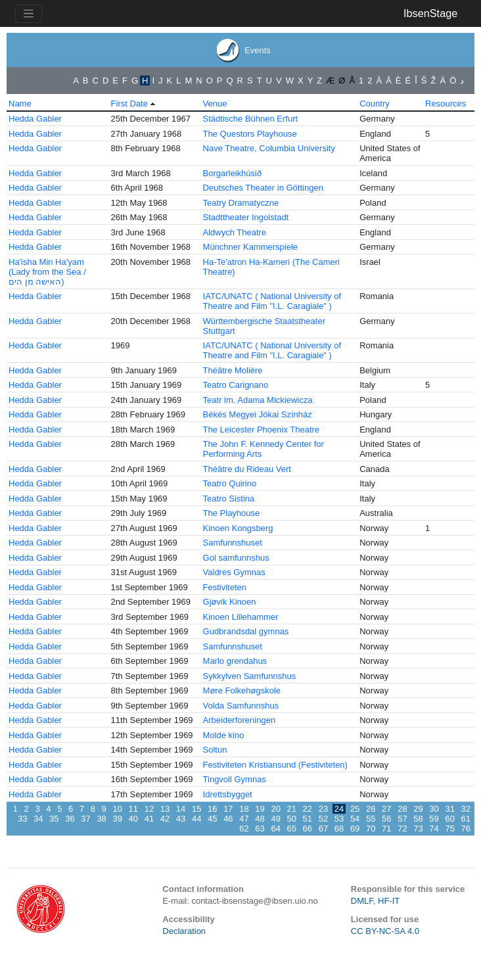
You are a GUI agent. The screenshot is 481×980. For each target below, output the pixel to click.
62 (244, 828)
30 (434, 809)
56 (386, 819)
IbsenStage (430, 13)
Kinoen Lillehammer (241, 617)
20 (275, 809)
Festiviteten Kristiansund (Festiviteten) (275, 765)
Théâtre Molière (233, 370)
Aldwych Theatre (235, 232)
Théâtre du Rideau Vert (247, 469)
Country (375, 104)
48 (260, 819)
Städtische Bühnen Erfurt (251, 119)
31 (449, 809)
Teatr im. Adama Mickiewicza (258, 400)
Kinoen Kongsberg (238, 528)
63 (260, 828)
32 (466, 809)
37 (85, 819)
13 (165, 809)
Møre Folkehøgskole (242, 690)
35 (54, 819)
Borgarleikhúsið (233, 173)
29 (418, 809)
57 (402, 819)
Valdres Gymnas (234, 572)
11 (133, 809)
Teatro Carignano (236, 385)
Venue (215, 104)
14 (181, 809)
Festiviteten (225, 587)
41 (149, 819)
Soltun (215, 750)
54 (355, 819)
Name (20, 104)
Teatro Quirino (230, 483)
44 (196, 819)
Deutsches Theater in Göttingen (263, 188)
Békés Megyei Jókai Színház (258, 414)
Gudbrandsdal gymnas (246, 631)
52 (323, 819)
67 (323, 828)
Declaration (184, 931)
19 (260, 809)
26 (371, 809)
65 (292, 828)
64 (275, 828)
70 (371, 828)
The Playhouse (232, 513)
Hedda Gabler (35, 119)
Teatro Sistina (229, 499)
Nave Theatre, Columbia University (269, 148)
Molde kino (224, 735)
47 (244, 819)
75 (449, 828)
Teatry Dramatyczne (241, 203)
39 (117, 819)
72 (402, 828)
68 (339, 828)
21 (292, 809)
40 (133, 819)
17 (228, 809)
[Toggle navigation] (29, 14)
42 (165, 819)
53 (339, 819)
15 (196, 809)
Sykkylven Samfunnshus (250, 676)
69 (355, 828)
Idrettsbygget (228, 794)
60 (449, 819)
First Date (129, 104)
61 (466, 819)
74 (434, 828)
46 (228, 819)
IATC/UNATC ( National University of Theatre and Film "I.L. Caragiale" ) (272, 301)
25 (355, 809)
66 (308, 828)
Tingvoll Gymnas (235, 779)
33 (22, 819)
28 (402, 809)
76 (466, 828)
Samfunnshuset (233, 543)
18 (244, 809)
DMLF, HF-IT (375, 901)
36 (70, 819)
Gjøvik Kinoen (230, 602)
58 (418, 819)
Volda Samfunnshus (241, 706)
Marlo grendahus (235, 661)
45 (212, 819)
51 (308, 819)
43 (181, 819)
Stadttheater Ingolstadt (246, 217)
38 (101, 819)
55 (371, 819)
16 (212, 809)
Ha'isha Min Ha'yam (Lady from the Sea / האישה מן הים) (47, 272)
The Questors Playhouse (250, 134)
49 (275, 819)
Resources (446, 104)
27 (386, 809)
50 (292, 819)
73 (418, 828)
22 (308, 809)
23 (323, 809)
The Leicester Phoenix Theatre (262, 430)
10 (117, 809)
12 (149, 809)
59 (434, 819)
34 (38, 819)
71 (386, 828)
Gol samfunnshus (236, 558)
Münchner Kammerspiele (251, 247)
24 (339, 809)
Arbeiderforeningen (240, 720)
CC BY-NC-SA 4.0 (385, 931)
